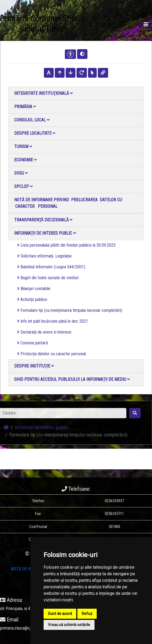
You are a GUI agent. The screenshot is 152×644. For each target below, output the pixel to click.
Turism (23, 147)
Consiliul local (32, 120)
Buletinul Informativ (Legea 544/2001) (51, 267)
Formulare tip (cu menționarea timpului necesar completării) (70, 310)
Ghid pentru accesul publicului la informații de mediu (72, 379)
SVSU (21, 173)
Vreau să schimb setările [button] (69, 625)
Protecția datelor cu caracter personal (51, 354)
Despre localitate (35, 133)
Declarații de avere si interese (44, 332)
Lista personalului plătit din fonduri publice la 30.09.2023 (66, 245)
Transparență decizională (43, 220)
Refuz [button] (87, 614)
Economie (25, 160)
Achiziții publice (32, 299)
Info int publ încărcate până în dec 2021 (53, 321)
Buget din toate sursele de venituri (48, 278)
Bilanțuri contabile (34, 289)
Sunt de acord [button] (60, 614)
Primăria (25, 107)
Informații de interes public (45, 233)
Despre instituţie (34, 366)
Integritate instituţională (43, 93)
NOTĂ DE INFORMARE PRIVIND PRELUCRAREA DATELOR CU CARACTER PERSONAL (68, 203)
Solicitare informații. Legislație (44, 256)
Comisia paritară (33, 343)
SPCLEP (23, 186)
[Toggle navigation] (146, 24)
